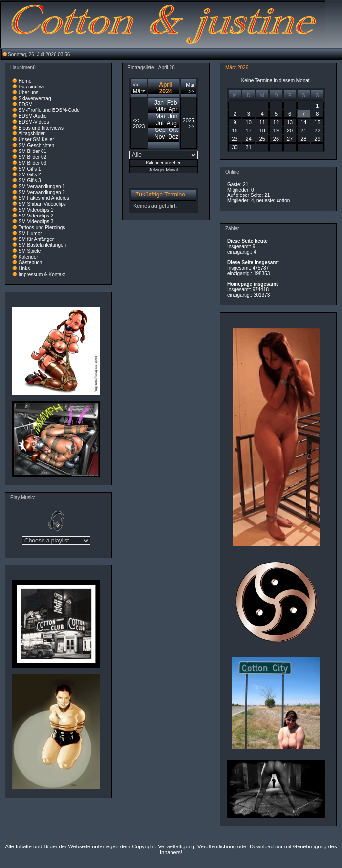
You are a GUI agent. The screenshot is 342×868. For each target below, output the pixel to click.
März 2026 (237, 68)
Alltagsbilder (31, 134)
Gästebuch (30, 263)
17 (249, 130)
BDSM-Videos (34, 122)
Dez (173, 137)
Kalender (28, 257)
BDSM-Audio (33, 116)
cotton (283, 201)
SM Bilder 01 (32, 151)
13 (290, 122)
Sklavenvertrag (35, 98)
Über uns (29, 93)
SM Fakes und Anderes (44, 198)
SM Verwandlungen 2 (42, 192)
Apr (173, 109)
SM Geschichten (36, 145)
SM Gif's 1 (30, 169)
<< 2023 (139, 123)
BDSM (26, 104)
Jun (173, 116)
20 (290, 130)
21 (303, 130)
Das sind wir (32, 87)
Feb (172, 103)
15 (317, 122)
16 (235, 130)
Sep (160, 130)
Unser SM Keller (36, 140)
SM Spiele (30, 251)
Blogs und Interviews (41, 128)
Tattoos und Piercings (42, 228)
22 (317, 130)
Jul (160, 123)
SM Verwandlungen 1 (42, 186)
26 (276, 139)
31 (249, 147)
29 (317, 139)
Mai (160, 116)
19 (276, 130)
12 (276, 122)
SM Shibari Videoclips (42, 204)
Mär (160, 109)
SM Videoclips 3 (36, 222)
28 (303, 139)
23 (235, 139)
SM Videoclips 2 (36, 216)
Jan (159, 103)
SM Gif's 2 (30, 175)
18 (262, 130)
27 (290, 139)
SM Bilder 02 (32, 157)
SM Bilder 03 (32, 163)
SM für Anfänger (36, 239)
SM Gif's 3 (30, 181)
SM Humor (30, 233)
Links (24, 269)
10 (249, 122)
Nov (160, 137)
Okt (173, 130)
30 (235, 147)
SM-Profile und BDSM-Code (49, 110)
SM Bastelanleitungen (42, 245)
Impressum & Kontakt (42, 274)
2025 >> (189, 123)
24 (249, 139)
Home (25, 81)
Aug (172, 123)
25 (262, 139)
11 (262, 122)
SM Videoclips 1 (36, 210)
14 (303, 122)
